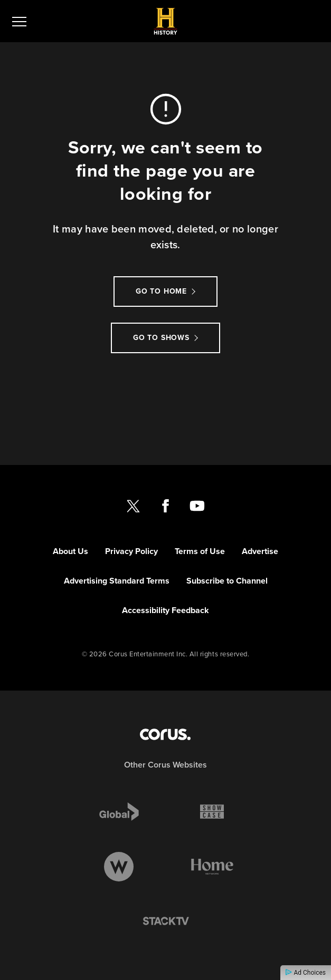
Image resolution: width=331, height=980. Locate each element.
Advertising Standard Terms (117, 581)
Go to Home (161, 291)
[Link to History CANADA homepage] (165, 21)
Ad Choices (306, 973)
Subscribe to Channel (227, 581)
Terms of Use (200, 551)
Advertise (260, 551)
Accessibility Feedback (165, 610)
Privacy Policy (131, 551)
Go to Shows (161, 338)
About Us (70, 551)
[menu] (19, 21)
